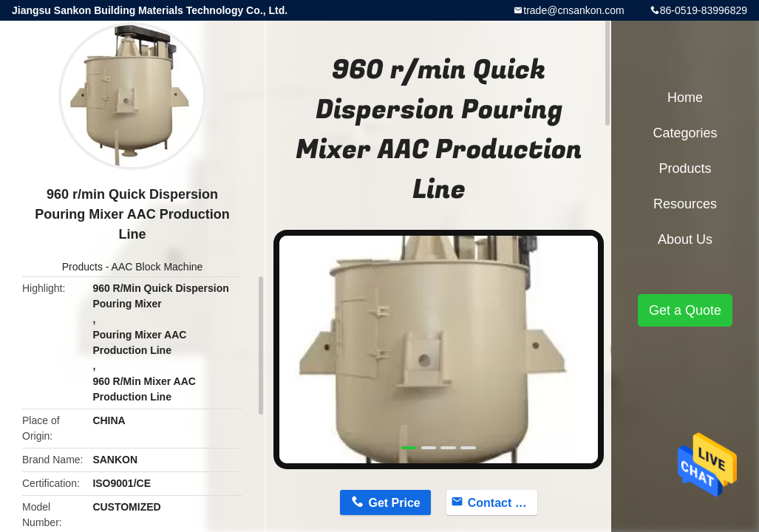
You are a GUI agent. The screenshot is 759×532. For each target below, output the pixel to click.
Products (82, 267)
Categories (685, 133)
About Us (685, 239)
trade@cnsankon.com (573, 10)
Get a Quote (685, 310)
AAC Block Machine (157, 267)
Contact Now (503, 503)
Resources (685, 204)
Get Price (394, 503)
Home (685, 98)
